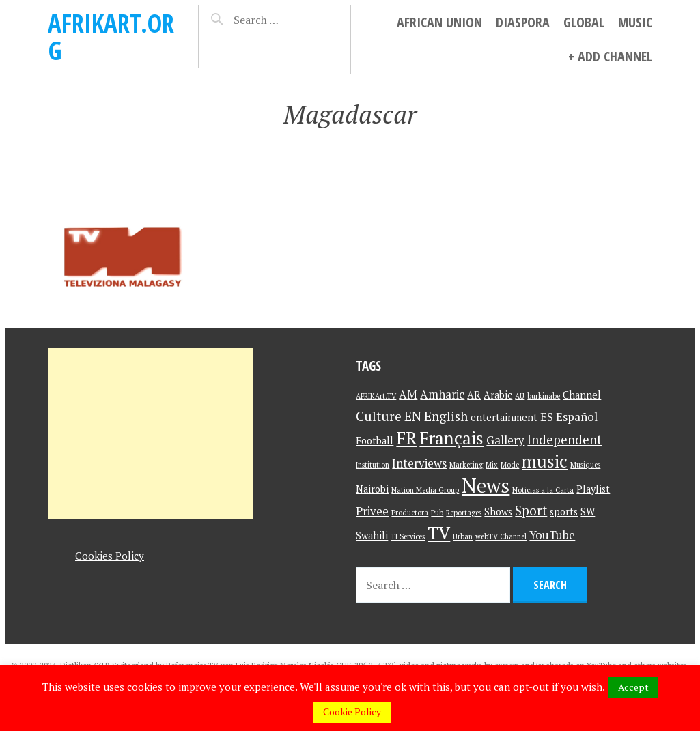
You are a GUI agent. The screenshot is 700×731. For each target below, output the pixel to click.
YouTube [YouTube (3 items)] (552, 535)
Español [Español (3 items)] (577, 417)
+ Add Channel (610, 56)
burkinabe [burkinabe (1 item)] (544, 396)
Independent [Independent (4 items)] (564, 439)
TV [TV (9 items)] (439, 533)
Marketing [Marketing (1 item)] (466, 465)
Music (635, 22)
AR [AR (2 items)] (474, 395)
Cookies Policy (110, 556)
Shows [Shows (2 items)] (498, 512)
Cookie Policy (352, 712)
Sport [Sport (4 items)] (531, 510)
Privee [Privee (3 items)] (372, 511)
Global (584, 22)
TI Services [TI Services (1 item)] (408, 536)
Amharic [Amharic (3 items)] (442, 394)
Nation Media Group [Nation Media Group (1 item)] (425, 490)
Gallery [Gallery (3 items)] (505, 440)
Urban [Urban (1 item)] (463, 536)
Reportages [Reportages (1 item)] (464, 513)
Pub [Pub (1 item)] (437, 513)
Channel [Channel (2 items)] (582, 395)
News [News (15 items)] (486, 485)
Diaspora (523, 22)
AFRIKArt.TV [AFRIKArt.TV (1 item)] (376, 396)
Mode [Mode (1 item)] (510, 465)
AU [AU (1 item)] (520, 396)
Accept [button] (633, 687)
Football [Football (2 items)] (375, 441)
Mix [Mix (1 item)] (492, 465)
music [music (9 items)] (545, 461)
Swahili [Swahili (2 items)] (372, 535)
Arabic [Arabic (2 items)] (498, 395)
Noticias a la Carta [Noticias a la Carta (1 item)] (543, 490)
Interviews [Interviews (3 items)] (419, 463)
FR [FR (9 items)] (406, 438)
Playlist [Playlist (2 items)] (593, 489)
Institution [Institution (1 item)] (373, 465)
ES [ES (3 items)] (547, 417)
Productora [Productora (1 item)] (410, 513)
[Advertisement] (150, 433)
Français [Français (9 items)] (451, 438)
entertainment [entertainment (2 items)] (504, 417)
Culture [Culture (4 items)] (379, 416)
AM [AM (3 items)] (408, 394)
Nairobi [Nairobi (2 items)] (372, 489)
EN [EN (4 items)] (413, 416)
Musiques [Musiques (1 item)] (585, 465)
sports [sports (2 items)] (564, 512)
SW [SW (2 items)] (588, 512)
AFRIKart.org (111, 37)
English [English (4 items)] (446, 416)
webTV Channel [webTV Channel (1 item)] (501, 536)
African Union (439, 22)
